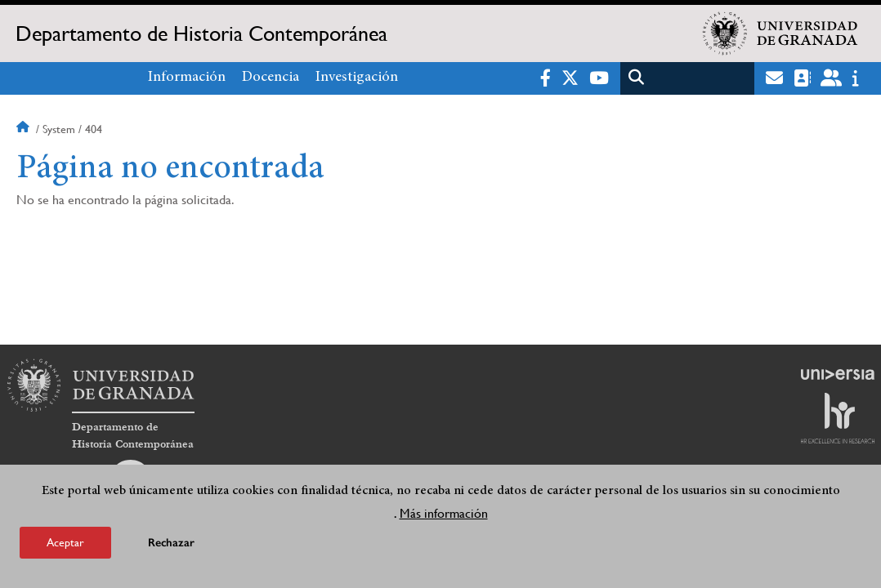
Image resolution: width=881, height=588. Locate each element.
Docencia (271, 78)
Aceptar (65, 544)
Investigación (357, 78)
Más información (444, 515)
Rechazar (171, 544)
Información (187, 78)
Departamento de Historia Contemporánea (201, 33)
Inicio (25, 129)
